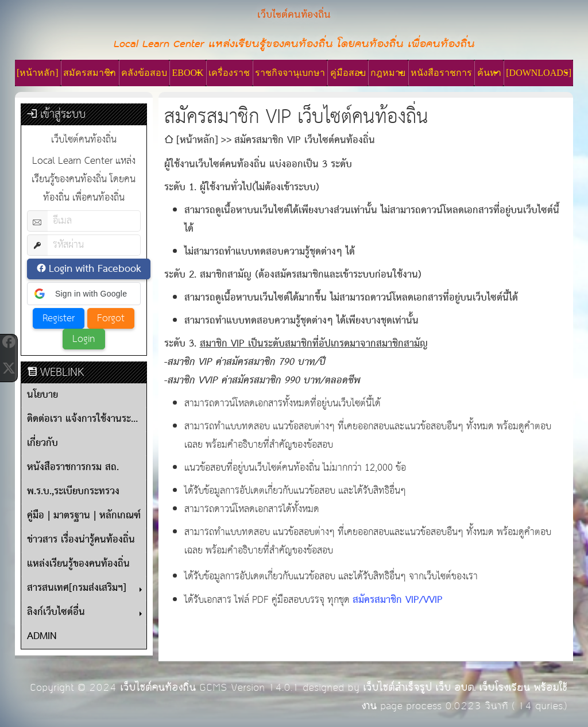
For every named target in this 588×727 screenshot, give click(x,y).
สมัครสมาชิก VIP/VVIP (398, 600)
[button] (84, 294)
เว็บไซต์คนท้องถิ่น (158, 688)
